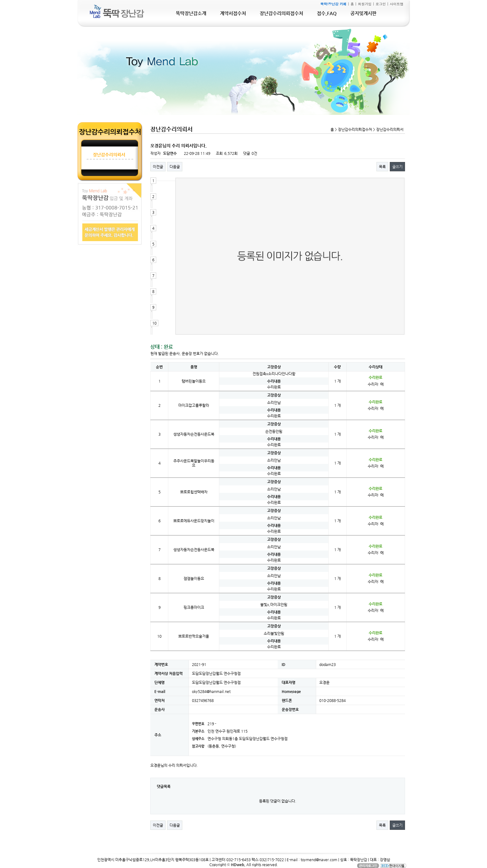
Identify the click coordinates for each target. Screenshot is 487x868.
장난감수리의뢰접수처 (281, 13)
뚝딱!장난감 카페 (333, 4)
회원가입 (365, 4)
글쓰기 (397, 167)
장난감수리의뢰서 (109, 155)
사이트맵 (397, 4)
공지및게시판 (363, 13)
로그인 (381, 4)
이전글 (158, 167)
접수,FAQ (327, 13)
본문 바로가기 (0, 0)
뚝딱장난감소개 (191, 13)
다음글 (175, 167)
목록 (382, 167)
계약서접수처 (233, 13)
